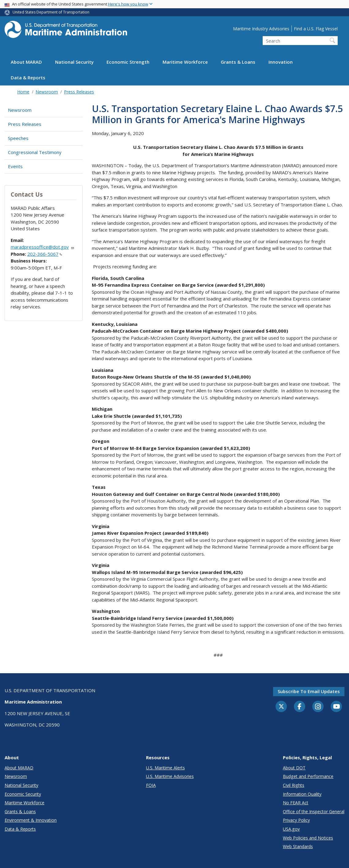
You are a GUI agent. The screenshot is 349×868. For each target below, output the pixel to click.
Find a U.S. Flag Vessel (316, 29)
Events (15, 166)
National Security (74, 62)
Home (23, 92)
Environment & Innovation (31, 820)
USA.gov (291, 829)
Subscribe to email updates (309, 691)
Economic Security (23, 794)
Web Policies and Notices (308, 838)
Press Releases (79, 92)
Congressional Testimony (35, 152)
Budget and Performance (308, 776)
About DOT (294, 768)
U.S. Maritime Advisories (170, 776)
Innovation (281, 62)
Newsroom (47, 92)
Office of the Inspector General (314, 811)
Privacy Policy (296, 820)
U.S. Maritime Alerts (165, 768)
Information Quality (302, 794)
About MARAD (26, 62)
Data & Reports (28, 77)
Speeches (18, 138)
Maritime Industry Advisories (261, 29)
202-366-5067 (45, 254)
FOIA (151, 785)
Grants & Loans (238, 62)
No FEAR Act (296, 803)
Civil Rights (294, 785)
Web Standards (298, 846)
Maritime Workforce (185, 62)
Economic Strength (128, 62)
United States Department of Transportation (51, 12)
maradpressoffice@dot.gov (43, 247)
